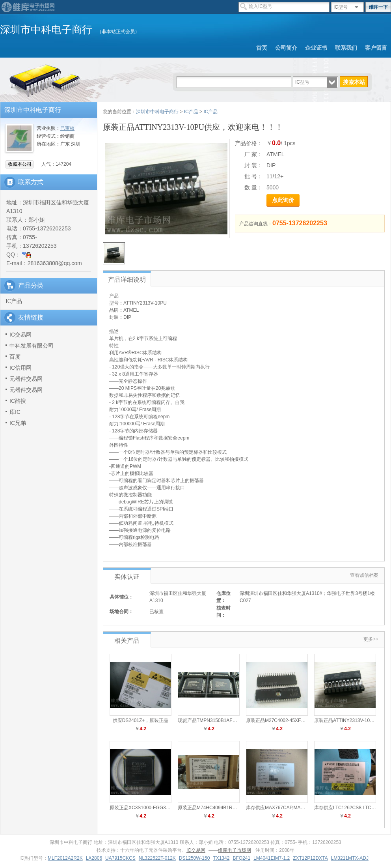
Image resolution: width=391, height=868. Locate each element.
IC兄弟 (18, 423)
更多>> (371, 639)
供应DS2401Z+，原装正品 (141, 720)
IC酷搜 (18, 401)
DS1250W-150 (195, 858)
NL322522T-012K (157, 858)
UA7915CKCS (120, 858)
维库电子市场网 (235, 850)
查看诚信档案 (364, 575)
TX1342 (221, 858)
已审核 (67, 128)
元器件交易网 (26, 379)
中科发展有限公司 (32, 346)
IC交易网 (20, 335)
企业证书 (316, 48)
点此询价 (283, 200)
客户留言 (376, 48)
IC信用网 (20, 368)
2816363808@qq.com (55, 263)
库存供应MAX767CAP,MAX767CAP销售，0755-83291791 (307, 808)
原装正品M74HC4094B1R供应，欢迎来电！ (224, 808)
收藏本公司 (20, 164)
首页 (262, 48)
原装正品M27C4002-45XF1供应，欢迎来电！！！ (298, 720)
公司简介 (286, 48)
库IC (15, 412)
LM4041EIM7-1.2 (272, 858)
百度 (15, 357)
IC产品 (14, 301)
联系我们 (346, 48)
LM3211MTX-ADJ (350, 858)
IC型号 (341, 7)
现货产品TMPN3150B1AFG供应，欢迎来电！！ (228, 720)
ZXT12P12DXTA (310, 858)
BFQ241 (241, 858)
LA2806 (94, 858)
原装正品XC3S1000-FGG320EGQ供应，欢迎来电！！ (167, 808)
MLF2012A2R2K (65, 858)
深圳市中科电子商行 (157, 112)
